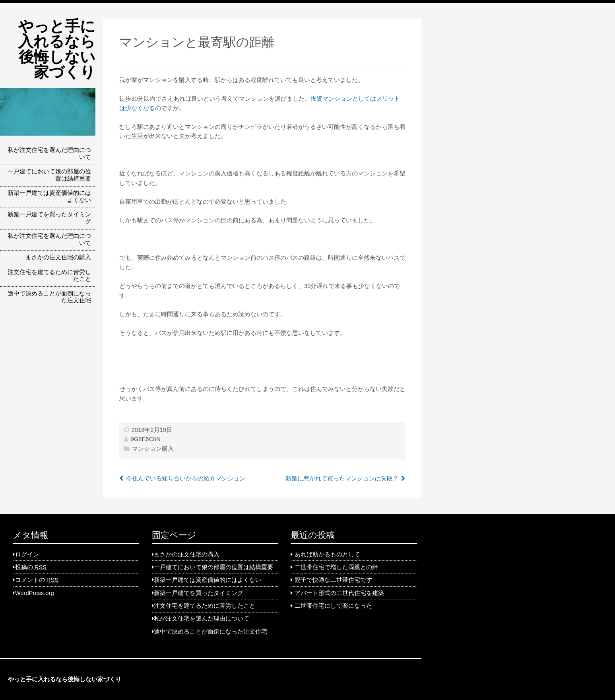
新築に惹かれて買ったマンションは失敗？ (342, 478)
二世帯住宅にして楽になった (333, 606)
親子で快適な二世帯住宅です (333, 580)
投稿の (31, 567)
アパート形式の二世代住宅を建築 (339, 593)
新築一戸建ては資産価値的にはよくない (49, 196)
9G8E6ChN (146, 439)
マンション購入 (153, 449)
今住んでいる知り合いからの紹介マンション (186, 478)
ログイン (27, 554)
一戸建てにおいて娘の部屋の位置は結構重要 (49, 175)
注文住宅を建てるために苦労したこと (49, 276)
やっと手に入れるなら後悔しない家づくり (57, 49)
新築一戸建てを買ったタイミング (49, 218)
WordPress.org (35, 593)
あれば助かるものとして (327, 554)
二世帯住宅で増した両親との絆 (336, 567)
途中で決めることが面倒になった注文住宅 (49, 297)
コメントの (37, 580)
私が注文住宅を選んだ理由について (49, 154)
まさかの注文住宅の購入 (58, 257)
